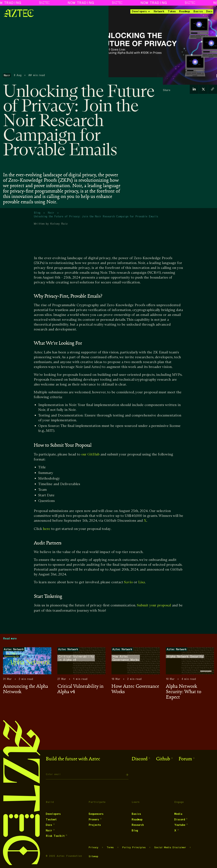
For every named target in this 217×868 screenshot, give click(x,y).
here (47, 529)
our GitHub (90, 454)
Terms (110, 847)
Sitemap (93, 856)
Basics (198, 11)
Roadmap (184, 11)
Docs (209, 11)
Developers (139, 11)
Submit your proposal (154, 605)
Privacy (93, 847)
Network (159, 11)
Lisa (142, 582)
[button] (141, 11)
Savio (128, 582)
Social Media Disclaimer (170, 847)
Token (172, 11)
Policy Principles (134, 847)
